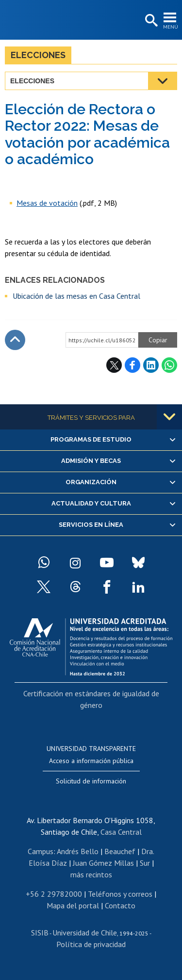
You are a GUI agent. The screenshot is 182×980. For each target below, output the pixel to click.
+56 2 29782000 (54, 894)
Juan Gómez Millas (103, 863)
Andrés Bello (78, 851)
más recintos (91, 874)
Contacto (120, 905)
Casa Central (121, 832)
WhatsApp (169, 365)
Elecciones (38, 55)
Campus (41, 851)
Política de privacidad (91, 944)
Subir (15, 340)
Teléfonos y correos (120, 894)
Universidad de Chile (85, 933)
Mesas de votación (47, 203)
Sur (145, 863)
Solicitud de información (91, 781)
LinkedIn (151, 365)
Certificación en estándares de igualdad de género (91, 699)
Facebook (132, 365)
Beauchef (120, 851)
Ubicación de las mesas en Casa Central (76, 296)
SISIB (40, 933)
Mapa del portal (73, 905)
